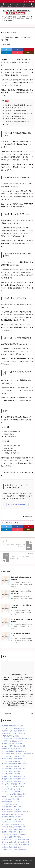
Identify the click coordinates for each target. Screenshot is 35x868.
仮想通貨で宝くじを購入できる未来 (12, 832)
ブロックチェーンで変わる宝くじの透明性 (14, 834)
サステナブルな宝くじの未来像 (11, 789)
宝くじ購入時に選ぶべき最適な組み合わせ (14, 751)
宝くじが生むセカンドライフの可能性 (13, 786)
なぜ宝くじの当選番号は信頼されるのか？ (14, 764)
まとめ (6, 124)
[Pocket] (17, 53)
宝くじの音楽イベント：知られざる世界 (14, 756)
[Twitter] (6, 49)
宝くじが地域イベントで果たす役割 (12, 819)
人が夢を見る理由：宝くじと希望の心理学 (14, 850)
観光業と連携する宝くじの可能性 (12, 817)
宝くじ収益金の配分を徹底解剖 (11, 766)
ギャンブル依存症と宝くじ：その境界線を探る (16, 845)
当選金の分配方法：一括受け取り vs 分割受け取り (17, 738)
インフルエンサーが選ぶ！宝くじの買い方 (14, 794)
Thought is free (27, 864)
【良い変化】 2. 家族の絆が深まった (14, 108)
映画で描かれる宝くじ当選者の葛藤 (12, 759)
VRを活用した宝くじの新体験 (11, 736)
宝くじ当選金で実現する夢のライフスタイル (15, 784)
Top (3, 33)
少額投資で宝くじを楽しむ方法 (11, 749)
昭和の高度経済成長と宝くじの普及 (12, 807)
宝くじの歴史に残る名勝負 (10, 804)
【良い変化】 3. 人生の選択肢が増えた (15, 111)
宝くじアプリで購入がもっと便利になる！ (14, 829)
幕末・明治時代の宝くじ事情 (10, 809)
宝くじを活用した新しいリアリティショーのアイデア (17, 754)
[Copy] (29, 53)
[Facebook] (17, 49)
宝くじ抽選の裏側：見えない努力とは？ (14, 769)
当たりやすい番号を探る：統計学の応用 (14, 746)
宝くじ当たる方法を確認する (17, 504)
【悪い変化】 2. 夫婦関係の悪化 (13, 116)
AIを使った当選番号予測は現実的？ (12, 837)
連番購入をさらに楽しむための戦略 (12, 741)
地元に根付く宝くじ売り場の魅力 (12, 822)
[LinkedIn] (6, 53)
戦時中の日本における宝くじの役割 (12, 814)
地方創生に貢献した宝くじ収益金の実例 (14, 827)
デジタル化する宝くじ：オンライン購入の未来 (16, 839)
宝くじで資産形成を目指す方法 (11, 774)
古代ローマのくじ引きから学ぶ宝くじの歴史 (15, 812)
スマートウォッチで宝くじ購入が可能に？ (14, 728)
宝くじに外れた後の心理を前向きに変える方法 (16, 842)
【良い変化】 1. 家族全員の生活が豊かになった (17, 105)
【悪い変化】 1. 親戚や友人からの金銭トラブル (17, 113)
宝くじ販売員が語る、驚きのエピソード (14, 761)
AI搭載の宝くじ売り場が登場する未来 (13, 731)
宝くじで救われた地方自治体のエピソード (14, 824)
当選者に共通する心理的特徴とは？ (12, 847)
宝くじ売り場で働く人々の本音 (11, 771)
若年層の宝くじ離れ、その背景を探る (13, 797)
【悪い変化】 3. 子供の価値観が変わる (15, 119)
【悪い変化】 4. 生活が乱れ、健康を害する (16, 122)
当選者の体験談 (12, 33)
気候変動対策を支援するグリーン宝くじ (14, 726)
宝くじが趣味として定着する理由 (12, 781)
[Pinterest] (29, 49)
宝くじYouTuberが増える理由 (11, 799)
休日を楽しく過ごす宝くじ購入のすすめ (14, 776)
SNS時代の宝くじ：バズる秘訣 (11, 802)
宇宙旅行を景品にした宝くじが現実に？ (14, 733)
